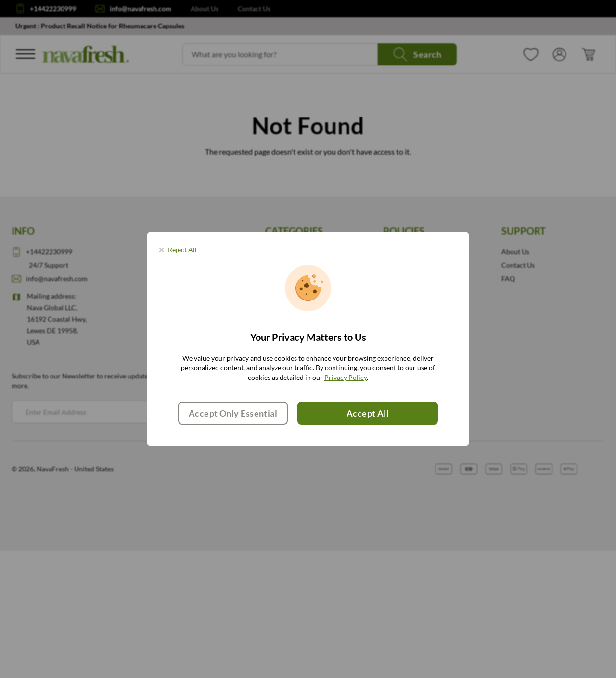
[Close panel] (178, 250)
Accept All (368, 413)
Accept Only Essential (233, 413)
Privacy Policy (346, 377)
